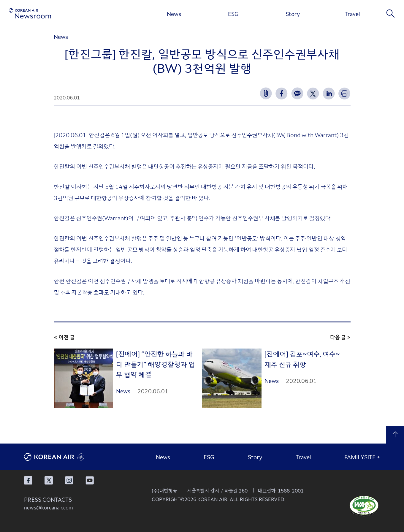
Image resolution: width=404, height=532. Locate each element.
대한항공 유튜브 (90, 480)
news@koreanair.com (49, 507)
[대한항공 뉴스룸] (30, 14)
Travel (352, 14)
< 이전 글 (64, 337)
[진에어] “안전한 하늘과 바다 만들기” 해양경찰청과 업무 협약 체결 (156, 364)
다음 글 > (340, 337)
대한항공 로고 (69, 457)
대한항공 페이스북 (28, 480)
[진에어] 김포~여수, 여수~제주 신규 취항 (302, 359)
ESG (233, 14)
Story (293, 14)
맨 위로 (395, 435)
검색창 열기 (391, 13)
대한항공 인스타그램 (69, 480)
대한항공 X (49, 480)
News (174, 14)
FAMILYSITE (362, 457)
